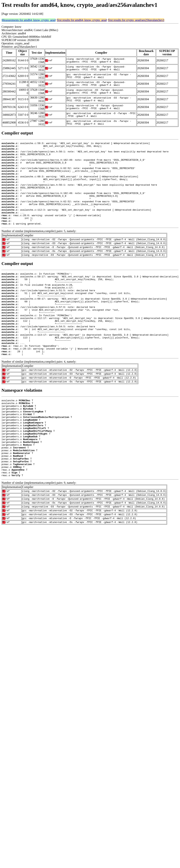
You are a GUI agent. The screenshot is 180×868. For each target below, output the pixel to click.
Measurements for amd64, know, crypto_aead (29, 20)
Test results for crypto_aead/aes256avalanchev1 (136, 20)
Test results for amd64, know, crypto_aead (82, 20)
